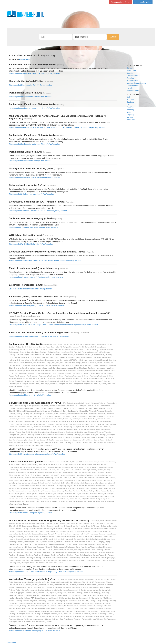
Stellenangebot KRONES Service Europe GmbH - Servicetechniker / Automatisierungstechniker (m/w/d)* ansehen (54, 325)
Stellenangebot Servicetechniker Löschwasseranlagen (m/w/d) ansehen (37, 454)
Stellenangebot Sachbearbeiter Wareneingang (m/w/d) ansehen (34, 227)
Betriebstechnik (133, 91)
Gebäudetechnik (133, 86)
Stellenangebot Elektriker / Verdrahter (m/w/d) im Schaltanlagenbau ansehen (39, 336)
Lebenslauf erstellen (143, 2)
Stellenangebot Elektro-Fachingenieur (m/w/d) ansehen (31, 513)
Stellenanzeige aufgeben (121, 2)
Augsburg (130, 115)
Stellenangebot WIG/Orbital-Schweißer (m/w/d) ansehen (31, 244)
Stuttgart (130, 112)
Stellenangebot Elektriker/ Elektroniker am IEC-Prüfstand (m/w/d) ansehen (38, 211)
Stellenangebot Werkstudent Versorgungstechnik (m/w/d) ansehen (35, 630)
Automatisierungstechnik (136, 83)
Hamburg (130, 102)
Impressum (11, 643)
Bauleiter (130, 73)
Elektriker (130, 78)
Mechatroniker (132, 81)
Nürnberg (130, 110)
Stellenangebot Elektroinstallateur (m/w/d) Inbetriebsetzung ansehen (36, 277)
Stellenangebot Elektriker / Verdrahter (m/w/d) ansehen (31, 289)
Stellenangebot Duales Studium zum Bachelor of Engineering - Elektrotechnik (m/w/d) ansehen (46, 572)
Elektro (129, 68)
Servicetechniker (133, 76)
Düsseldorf (131, 120)
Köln (128, 105)
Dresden (130, 117)
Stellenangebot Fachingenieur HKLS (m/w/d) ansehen (30, 395)
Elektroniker (131, 71)
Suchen (113, 37)
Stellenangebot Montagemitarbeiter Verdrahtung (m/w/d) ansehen (35, 177)
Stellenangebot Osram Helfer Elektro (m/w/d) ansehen (30, 97)
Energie (130, 88)
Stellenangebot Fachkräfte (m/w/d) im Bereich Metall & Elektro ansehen (37, 305)
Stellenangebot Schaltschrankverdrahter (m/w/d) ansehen (32, 194)
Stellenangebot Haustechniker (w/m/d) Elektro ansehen (31, 85)
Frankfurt (130, 107)
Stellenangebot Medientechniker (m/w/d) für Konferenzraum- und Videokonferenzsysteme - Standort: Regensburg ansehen (57, 127)
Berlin (129, 97)
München (130, 100)
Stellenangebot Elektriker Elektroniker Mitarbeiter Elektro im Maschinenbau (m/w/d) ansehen (45, 261)
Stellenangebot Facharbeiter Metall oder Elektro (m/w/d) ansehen (35, 73)
